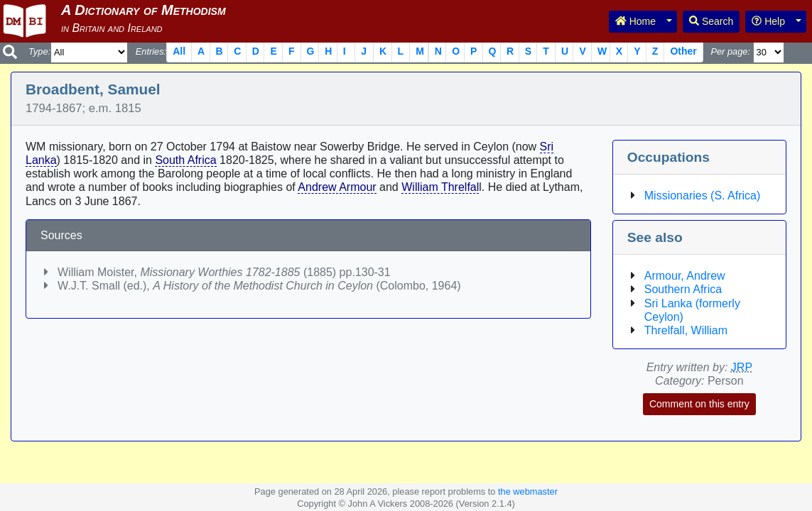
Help (768, 21)
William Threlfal (440, 187)
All (179, 51)
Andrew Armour (337, 187)
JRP (742, 367)
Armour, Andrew (685, 276)
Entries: (151, 51)
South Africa (185, 160)
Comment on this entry (699, 404)
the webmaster (528, 491)
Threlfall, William (686, 330)
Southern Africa (683, 289)
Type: (39, 51)
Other (683, 51)
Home (635, 21)
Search (711, 21)
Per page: (730, 51)
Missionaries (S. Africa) (703, 196)
